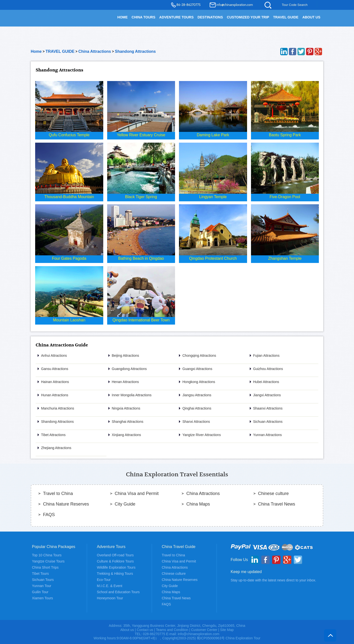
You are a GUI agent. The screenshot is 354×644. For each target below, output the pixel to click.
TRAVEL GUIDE (286, 17)
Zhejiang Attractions (56, 448)
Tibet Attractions (53, 435)
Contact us (145, 630)
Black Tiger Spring (141, 197)
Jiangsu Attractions (197, 395)
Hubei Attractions (266, 382)
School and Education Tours (118, 592)
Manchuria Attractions (58, 408)
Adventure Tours (177, 17)
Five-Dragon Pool (285, 197)
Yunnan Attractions (268, 435)
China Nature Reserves (66, 504)
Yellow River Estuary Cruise (141, 135)
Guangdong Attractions (129, 369)
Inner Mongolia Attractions (132, 395)
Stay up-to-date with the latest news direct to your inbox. (273, 580)
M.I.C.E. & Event (110, 586)
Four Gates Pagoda (69, 258)
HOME (122, 17)
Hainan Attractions (55, 382)
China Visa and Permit (137, 493)
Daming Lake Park (213, 135)
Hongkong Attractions (199, 382)
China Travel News (277, 504)
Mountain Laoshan (69, 320)
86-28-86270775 (189, 5)
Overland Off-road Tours (115, 555)
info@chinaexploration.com (235, 5)
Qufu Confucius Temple (69, 135)
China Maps (198, 504)
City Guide (125, 504)
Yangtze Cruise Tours (48, 561)
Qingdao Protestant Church (213, 258)
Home (36, 51)
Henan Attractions (125, 382)
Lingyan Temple (213, 197)
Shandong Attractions (135, 51)
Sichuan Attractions (268, 422)
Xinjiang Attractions (126, 435)
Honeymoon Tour (110, 598)
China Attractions (95, 51)
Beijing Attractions (125, 356)
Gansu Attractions (55, 369)
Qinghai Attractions (197, 408)
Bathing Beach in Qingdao (141, 258)
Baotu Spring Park (285, 135)
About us (127, 630)
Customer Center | (206, 630)
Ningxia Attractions (126, 408)
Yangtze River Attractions (202, 435)
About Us (311, 17)
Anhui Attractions (54, 356)
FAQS (49, 515)
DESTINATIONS (210, 17)
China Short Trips (45, 567)
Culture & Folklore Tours (115, 561)
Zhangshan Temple (285, 258)
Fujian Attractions (266, 356)
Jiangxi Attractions (267, 395)
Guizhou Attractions (268, 369)
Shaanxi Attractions (268, 408)
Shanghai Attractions (128, 422)
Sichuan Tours (43, 580)
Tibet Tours (40, 574)
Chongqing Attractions (199, 356)
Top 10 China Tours (47, 555)
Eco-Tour (104, 580)
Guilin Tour (40, 592)
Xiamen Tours (42, 598)
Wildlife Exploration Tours (116, 567)
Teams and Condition (172, 630)
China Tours (143, 17)
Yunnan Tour (42, 586)
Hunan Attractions (55, 395)
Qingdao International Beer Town (141, 320)
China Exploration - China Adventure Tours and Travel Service (59, 20)
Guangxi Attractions (197, 369)
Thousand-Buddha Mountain (69, 197)
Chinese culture (273, 493)
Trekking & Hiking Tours (115, 574)
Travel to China (58, 493)
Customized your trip (248, 17)
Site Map (227, 630)
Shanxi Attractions (196, 422)
